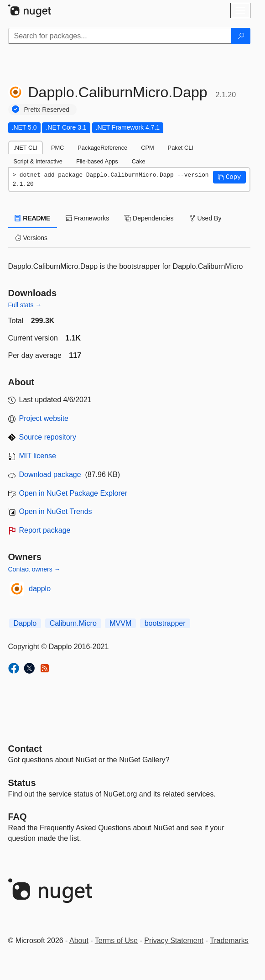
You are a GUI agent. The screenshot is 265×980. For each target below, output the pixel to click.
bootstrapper (165, 623)
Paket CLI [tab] (181, 148)
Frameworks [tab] (87, 218)
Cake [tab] (139, 161)
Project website (44, 418)
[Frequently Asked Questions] (18, 817)
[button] (229, 177)
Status (22, 783)
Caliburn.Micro (73, 623)
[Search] (241, 36)
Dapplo (25, 623)
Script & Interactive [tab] (38, 161)
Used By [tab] (205, 218)
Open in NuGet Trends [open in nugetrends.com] (56, 511)
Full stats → (25, 305)
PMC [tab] (57, 148)
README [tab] (33, 218)
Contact (25, 749)
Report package (45, 530)
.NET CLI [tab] (26, 148)
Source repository (48, 437)
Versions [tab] (31, 238)
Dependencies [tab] (149, 218)
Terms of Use (116, 941)
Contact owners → (34, 569)
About (79, 941)
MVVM (120, 623)
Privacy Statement (174, 941)
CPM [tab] (147, 148)
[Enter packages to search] (120, 36)
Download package (50, 474)
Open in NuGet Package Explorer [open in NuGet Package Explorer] (73, 493)
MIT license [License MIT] (38, 456)
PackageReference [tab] (102, 148)
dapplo (40, 589)
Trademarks (229, 941)
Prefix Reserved (47, 110)
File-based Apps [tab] (97, 161)
